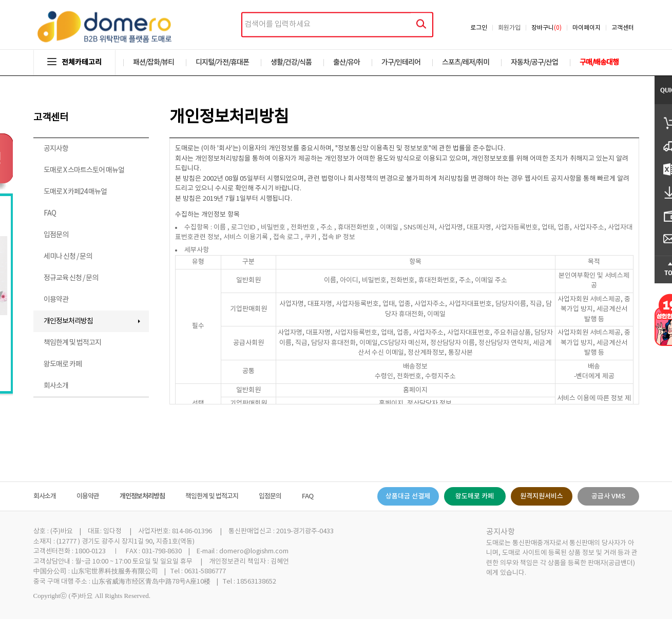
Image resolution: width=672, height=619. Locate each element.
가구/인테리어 (401, 62)
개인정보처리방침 (68, 321)
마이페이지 (587, 28)
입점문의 (56, 235)
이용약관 (56, 300)
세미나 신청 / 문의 (68, 257)
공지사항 (56, 149)
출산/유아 (347, 62)
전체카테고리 (74, 62)
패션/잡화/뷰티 (153, 62)
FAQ (50, 214)
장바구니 (546, 28)
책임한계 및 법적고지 (72, 343)
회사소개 (56, 386)
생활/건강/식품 (291, 62)
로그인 (479, 28)
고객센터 (623, 28)
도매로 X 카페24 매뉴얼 (75, 192)
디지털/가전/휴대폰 (222, 62)
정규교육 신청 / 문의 (71, 278)
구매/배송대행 (599, 62)
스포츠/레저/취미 (466, 62)
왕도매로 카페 (63, 364)
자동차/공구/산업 (534, 62)
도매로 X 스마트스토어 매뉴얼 (84, 170)
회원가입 (509, 28)
